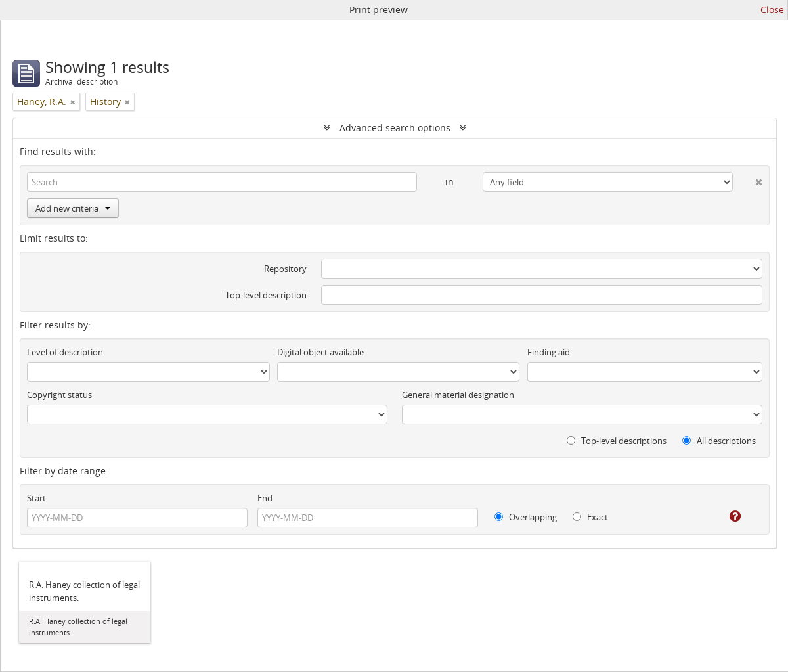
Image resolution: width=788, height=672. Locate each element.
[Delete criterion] (748, 179)
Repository (285, 269)
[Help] (726, 516)
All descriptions (719, 441)
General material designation (458, 395)
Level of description (65, 352)
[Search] (222, 182)
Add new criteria (73, 208)
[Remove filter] (73, 102)
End (265, 498)
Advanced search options (395, 128)
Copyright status (59, 395)
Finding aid (549, 352)
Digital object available (320, 352)
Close (772, 10)
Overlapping (526, 517)
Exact (590, 517)
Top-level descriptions (617, 441)
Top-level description (266, 295)
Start (36, 498)
